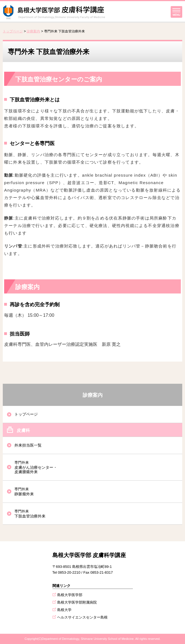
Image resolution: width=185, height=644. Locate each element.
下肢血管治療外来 (30, 514)
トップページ (13, 31)
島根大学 (64, 610)
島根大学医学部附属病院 (77, 602)
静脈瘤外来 (24, 492)
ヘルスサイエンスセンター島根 (82, 617)
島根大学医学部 (70, 595)
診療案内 (33, 31)
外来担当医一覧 (28, 445)
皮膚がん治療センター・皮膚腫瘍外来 (36, 467)
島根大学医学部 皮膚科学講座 (89, 555)
